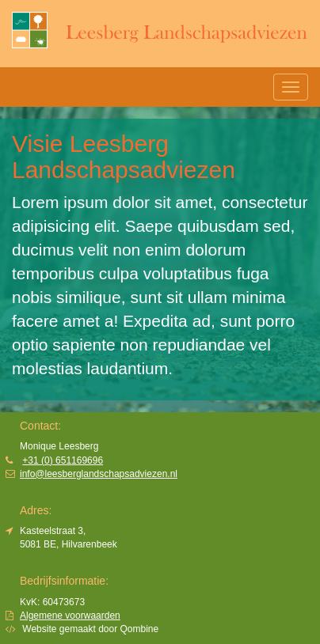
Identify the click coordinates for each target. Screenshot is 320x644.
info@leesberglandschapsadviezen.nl (99, 474)
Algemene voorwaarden (70, 616)
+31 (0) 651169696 (63, 460)
